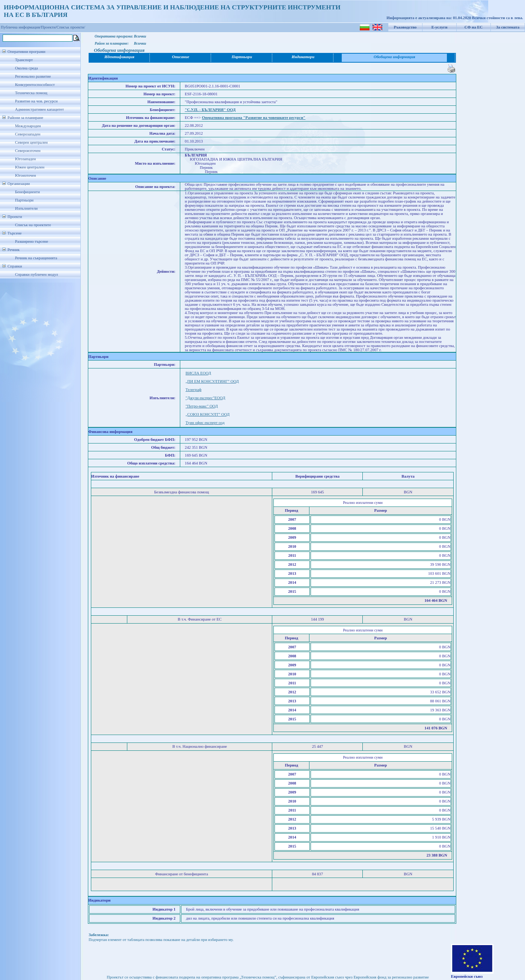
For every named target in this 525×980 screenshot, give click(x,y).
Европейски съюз (467, 976)
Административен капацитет (39, 109)
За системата (508, 27)
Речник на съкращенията (36, 258)
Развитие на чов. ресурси (36, 101)
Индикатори (303, 57)
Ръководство (405, 27)
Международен (28, 126)
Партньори (24, 200)
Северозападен (28, 134)
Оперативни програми (26, 52)
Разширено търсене (32, 241)
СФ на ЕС (474, 27)
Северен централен (31, 142)
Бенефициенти (27, 192)
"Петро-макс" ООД (202, 406)
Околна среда (26, 68)
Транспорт (24, 60)
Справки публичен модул (36, 274)
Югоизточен (26, 175)
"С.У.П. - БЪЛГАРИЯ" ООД (210, 110)
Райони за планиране (25, 118)
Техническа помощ (31, 93)
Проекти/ (49, 27)
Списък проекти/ (71, 27)
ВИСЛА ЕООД (198, 373)
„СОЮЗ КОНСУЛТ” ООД (207, 414)
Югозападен (25, 159)
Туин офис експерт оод (205, 423)
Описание (181, 57)
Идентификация (119, 57)
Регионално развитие (33, 76)
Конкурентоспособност (35, 85)
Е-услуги (440, 27)
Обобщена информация (395, 57)
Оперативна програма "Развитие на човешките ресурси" (254, 118)
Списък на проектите (33, 225)
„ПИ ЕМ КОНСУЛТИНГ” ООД (212, 381)
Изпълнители (26, 208)
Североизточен (28, 151)
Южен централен (30, 167)
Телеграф (193, 390)
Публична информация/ (21, 27)
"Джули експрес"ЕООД (205, 398)
